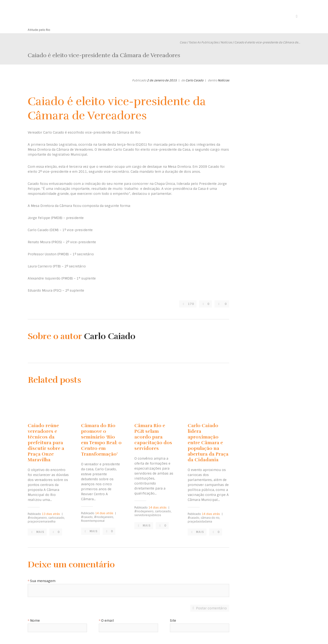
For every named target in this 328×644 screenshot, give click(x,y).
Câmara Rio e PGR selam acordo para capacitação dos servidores (153, 437)
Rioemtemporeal (93, 521)
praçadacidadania (200, 522)
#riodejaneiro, (38, 518)
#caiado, (87, 517)
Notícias (226, 42)
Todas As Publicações (203, 42)
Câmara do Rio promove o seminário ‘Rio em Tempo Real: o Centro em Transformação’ (101, 440)
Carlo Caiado (194, 80)
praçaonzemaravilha (42, 522)
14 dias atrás (104, 513)
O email (108, 621)
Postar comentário (211, 608)
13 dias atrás (51, 514)
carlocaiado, (57, 518)
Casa (183, 42)
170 (191, 304)
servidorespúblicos (148, 515)
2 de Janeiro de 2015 (162, 80)
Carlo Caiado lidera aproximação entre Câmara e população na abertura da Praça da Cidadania (208, 443)
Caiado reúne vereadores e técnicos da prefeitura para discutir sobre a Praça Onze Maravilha (46, 443)
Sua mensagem (43, 581)
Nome (35, 621)
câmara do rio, (210, 518)
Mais (40, 532)
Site (173, 621)
